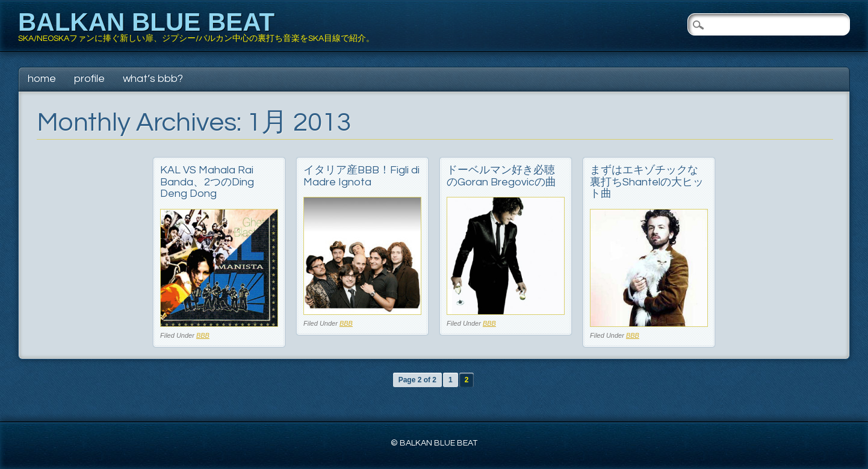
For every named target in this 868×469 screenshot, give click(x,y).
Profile (89, 79)
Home (42, 79)
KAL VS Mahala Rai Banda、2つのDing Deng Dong (207, 182)
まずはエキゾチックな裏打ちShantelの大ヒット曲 (647, 182)
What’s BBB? (153, 79)
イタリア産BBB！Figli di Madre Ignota (361, 176)
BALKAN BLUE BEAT (146, 22)
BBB (203, 335)
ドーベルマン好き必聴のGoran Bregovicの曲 (501, 176)
